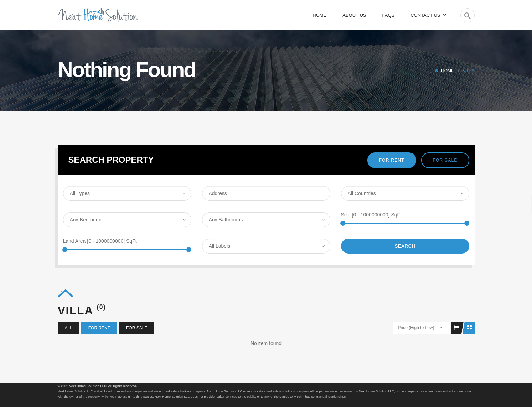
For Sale (445, 160)
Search (405, 246)
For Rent (392, 160)
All (69, 328)
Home (448, 71)
